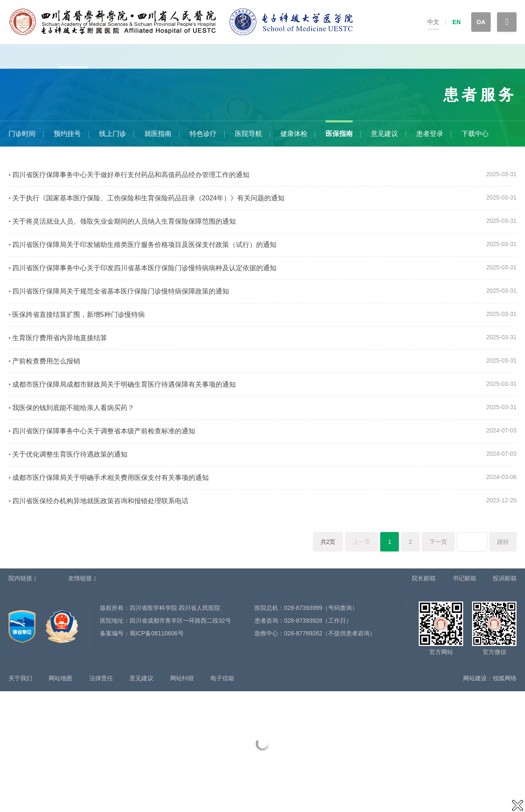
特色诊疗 (203, 134)
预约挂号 (67, 134)
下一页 (438, 542)
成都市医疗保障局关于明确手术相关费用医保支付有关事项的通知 (111, 478)
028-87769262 (303, 633)
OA (481, 22)
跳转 (503, 542)
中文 (433, 22)
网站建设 (475, 678)
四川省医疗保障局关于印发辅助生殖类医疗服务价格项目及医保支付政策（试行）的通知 (144, 245)
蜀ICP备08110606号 (157, 633)
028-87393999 (303, 608)
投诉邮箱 (505, 578)
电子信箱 (222, 678)
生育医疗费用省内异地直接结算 (60, 338)
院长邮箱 (424, 578)
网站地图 (61, 678)
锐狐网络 (505, 678)
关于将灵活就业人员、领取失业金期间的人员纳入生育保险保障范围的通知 (124, 221)
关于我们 (20, 678)
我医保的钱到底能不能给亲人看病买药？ (73, 408)
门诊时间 (22, 134)
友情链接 (80, 578)
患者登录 (430, 134)
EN (457, 22)
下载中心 (475, 134)
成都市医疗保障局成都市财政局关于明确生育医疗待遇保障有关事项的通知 (124, 384)
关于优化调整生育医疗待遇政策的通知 (70, 454)
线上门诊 (113, 134)
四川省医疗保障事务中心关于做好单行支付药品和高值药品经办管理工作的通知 (131, 175)
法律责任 (101, 678)
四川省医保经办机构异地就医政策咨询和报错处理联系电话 (100, 501)
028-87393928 (303, 621)
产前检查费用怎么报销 (46, 361)
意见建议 (384, 134)
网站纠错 (182, 678)
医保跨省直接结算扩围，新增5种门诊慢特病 (79, 315)
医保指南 (339, 134)
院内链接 (20, 578)
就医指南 (158, 134)
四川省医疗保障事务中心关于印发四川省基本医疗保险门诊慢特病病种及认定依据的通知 (144, 268)
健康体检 (294, 134)
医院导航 (249, 134)
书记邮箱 (464, 578)
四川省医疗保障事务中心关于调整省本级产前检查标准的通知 (104, 431)
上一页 (362, 542)
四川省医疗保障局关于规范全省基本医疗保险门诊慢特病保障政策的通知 (121, 291)
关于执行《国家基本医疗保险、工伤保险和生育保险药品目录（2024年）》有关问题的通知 (149, 198)
